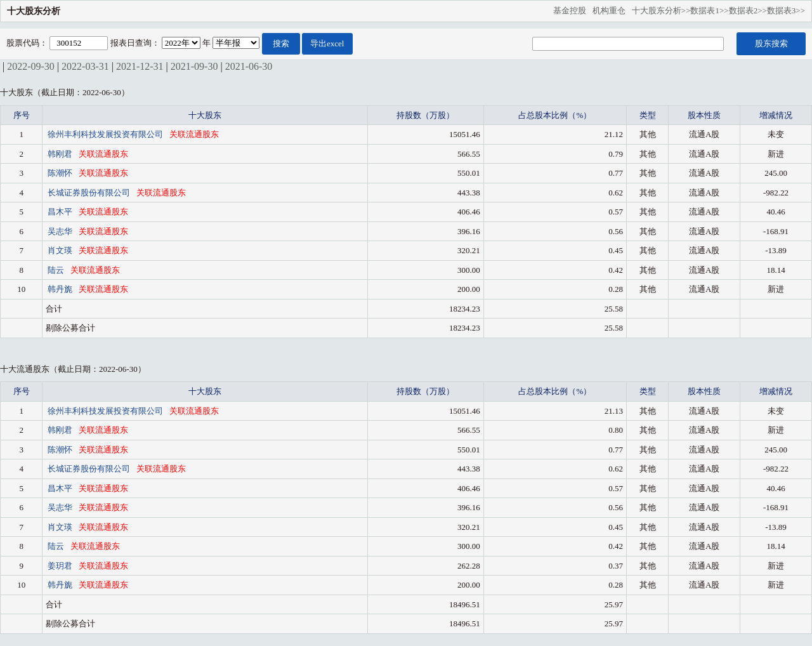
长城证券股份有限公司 (90, 193)
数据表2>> (748, 10)
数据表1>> (709, 10)
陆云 (57, 270)
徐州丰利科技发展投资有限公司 (106, 134)
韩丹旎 (61, 289)
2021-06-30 (249, 66)
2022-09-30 (31, 66)
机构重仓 (612, 10)
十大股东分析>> (661, 10)
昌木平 (61, 212)
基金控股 (573, 10)
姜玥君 (61, 566)
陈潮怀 (61, 173)
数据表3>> (786, 10)
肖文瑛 (61, 250)
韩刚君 (61, 154)
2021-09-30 (194, 66)
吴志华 (61, 231)
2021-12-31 (140, 66)
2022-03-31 (85, 66)
